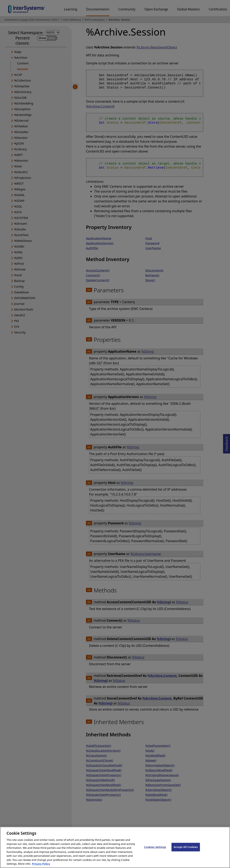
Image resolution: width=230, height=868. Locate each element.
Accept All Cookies (186, 850)
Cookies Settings (155, 850)
